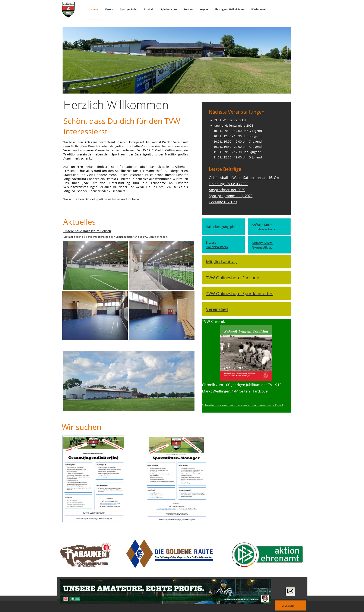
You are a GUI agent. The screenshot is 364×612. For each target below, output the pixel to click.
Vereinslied (217, 309)
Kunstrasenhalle (263, 229)
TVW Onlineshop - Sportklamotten (240, 294)
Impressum (286, 605)
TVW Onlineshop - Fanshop (233, 278)
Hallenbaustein (217, 247)
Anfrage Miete (262, 225)
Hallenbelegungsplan (221, 227)
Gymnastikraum (264, 247)
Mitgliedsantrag (221, 262)
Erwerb (211, 242)
